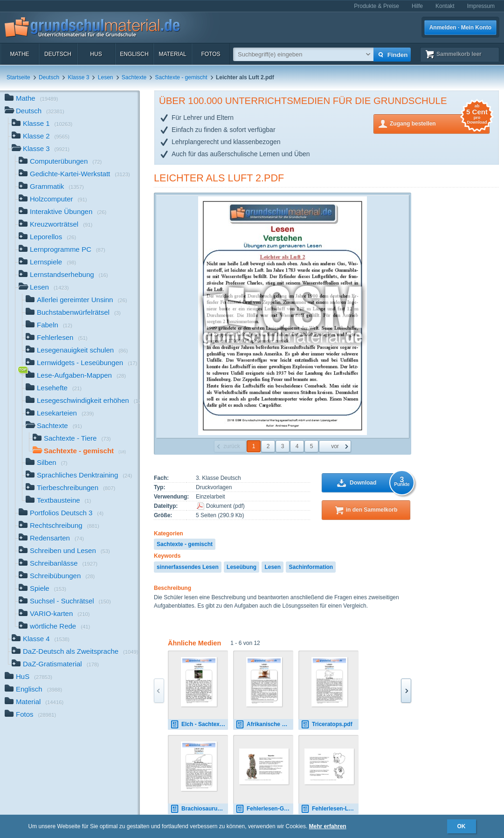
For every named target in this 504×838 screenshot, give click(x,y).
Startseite (18, 77)
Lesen (106, 77)
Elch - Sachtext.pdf (199, 724)
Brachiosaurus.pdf (199, 809)
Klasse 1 (42, 124)
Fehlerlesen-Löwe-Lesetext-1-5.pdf (330, 809)
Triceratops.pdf (327, 724)
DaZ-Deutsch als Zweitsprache (75, 652)
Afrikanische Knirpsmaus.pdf (264, 724)
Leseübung (242, 567)
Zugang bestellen (440, 123)
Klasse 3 (78, 77)
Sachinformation (311, 567)
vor (335, 446)
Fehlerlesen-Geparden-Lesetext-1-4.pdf (264, 809)
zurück (231, 446)
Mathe (19, 54)
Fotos (211, 54)
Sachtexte (134, 77)
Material (172, 54)
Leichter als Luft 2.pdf (219, 178)
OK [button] (462, 826)
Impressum (481, 6)
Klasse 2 (41, 137)
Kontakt (445, 6)
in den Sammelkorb (372, 510)
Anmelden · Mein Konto (460, 28)
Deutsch (58, 54)
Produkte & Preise (376, 6)
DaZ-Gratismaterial (55, 665)
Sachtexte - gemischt (181, 77)
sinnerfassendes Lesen (188, 567)
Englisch (134, 54)
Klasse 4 (41, 640)
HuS (96, 54)
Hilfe (417, 6)
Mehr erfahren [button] (328, 826)
